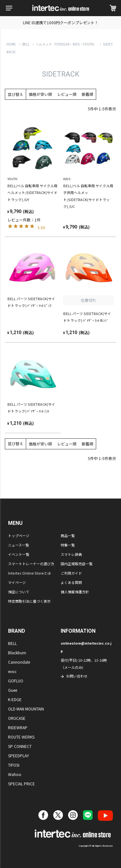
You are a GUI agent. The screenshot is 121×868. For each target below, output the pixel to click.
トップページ (19, 536)
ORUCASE (17, 718)
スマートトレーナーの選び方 (31, 564)
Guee (13, 690)
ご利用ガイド (71, 573)
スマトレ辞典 (71, 554)
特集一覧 (68, 545)
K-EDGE (15, 699)
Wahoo (15, 774)
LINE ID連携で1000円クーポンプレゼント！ (61, 22)
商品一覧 (68, 536)
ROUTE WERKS (21, 737)
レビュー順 (67, 94)
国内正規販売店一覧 (77, 564)
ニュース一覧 (19, 545)
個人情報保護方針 (75, 592)
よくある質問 (71, 582)
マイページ (17, 582)
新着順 (87, 94)
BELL (26, 44)
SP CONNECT (20, 746)
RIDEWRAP (18, 727)
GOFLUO (16, 681)
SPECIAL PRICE (21, 784)
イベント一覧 (19, 554)
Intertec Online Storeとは (30, 573)
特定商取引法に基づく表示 (29, 601)
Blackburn (17, 653)
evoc (12, 671)
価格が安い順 (40, 94)
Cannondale (19, 662)
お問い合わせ (77, 676)
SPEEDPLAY (19, 756)
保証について (19, 592)
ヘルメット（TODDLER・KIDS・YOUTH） (66, 44)
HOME (11, 44)
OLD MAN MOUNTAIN (26, 709)
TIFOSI (14, 765)
